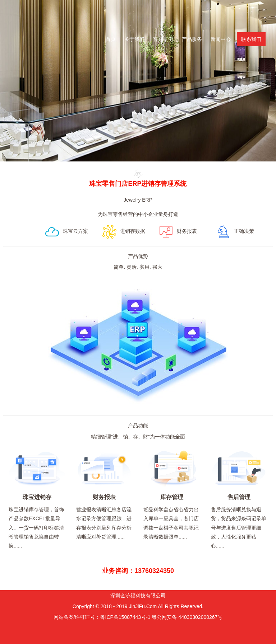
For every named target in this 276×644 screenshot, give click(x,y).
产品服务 (192, 39)
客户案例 (163, 39)
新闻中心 (221, 39)
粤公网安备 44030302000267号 (187, 617)
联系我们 (251, 39)
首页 (111, 39)
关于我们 (134, 39)
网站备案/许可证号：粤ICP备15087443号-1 (102, 617)
